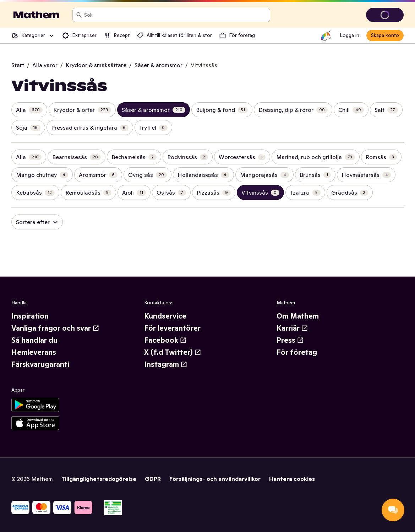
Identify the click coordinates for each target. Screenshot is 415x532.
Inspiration (30, 316)
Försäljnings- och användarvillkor (215, 479)
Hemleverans (34, 352)
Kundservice (165, 316)
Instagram (166, 364)
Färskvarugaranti (40, 364)
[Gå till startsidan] (36, 15)
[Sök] (79, 15)
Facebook (165, 340)
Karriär (292, 328)
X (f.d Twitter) (173, 352)
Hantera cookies (292, 479)
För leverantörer (172, 328)
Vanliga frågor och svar (55, 328)
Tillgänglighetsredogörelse (99, 479)
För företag (297, 352)
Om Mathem (298, 316)
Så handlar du (34, 340)
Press (290, 340)
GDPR (153, 479)
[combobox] (176, 15)
